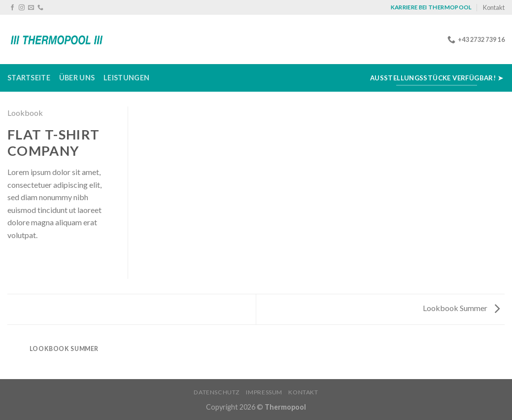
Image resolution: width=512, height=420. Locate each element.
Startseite (29, 78)
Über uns (77, 78)
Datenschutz (217, 392)
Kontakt (494, 7)
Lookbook (25, 113)
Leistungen (126, 78)
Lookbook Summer (461, 308)
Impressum (264, 392)
